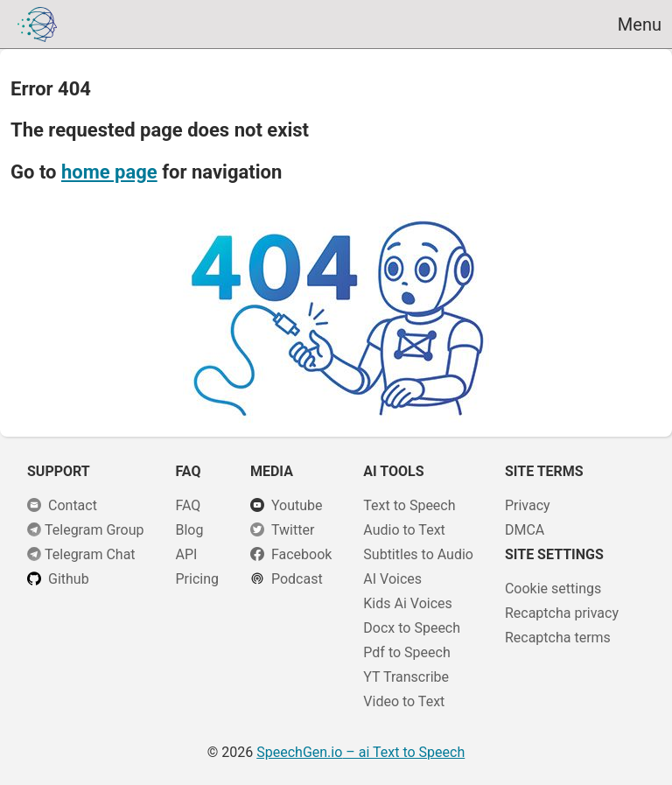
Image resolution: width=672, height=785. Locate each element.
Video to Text (404, 701)
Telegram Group (94, 530)
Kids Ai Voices (407, 603)
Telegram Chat (90, 554)
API (186, 554)
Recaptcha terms (558, 638)
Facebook (301, 554)
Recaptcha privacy (562, 613)
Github (69, 579)
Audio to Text (404, 530)
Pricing (197, 579)
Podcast (297, 579)
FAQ (188, 505)
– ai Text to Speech (360, 752)
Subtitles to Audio (418, 554)
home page (109, 172)
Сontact (73, 505)
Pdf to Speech (406, 652)
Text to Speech (409, 505)
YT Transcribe (406, 677)
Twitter (293, 530)
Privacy (528, 505)
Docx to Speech (412, 628)
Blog (189, 530)
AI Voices (392, 579)
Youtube (297, 505)
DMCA (525, 530)
